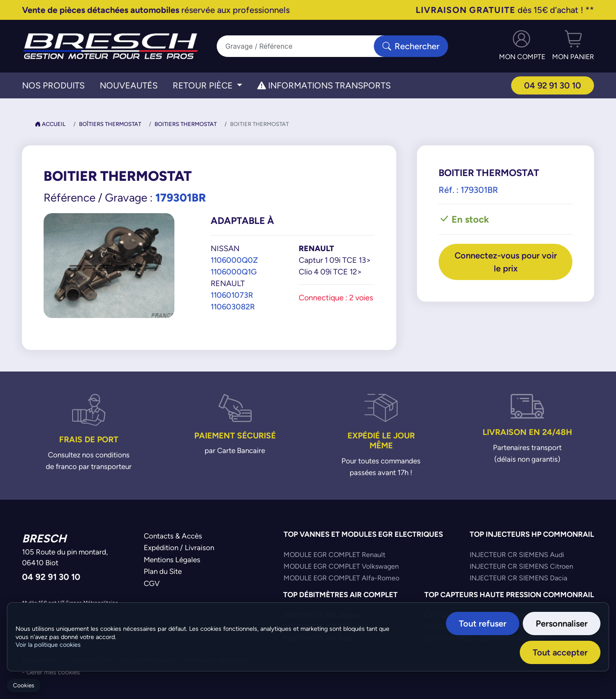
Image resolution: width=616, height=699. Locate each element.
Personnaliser (562, 623)
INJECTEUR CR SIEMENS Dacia (518, 578)
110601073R (232, 295)
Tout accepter (560, 652)
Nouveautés (129, 85)
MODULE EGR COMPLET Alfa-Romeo (341, 578)
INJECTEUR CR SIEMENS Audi (517, 555)
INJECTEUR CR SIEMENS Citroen (521, 566)
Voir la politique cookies (48, 645)
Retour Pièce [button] (204, 85)
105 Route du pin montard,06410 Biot (65, 557)
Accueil (50, 124)
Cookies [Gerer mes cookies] (24, 685)
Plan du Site (163, 571)
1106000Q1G (234, 272)
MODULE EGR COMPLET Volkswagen (341, 566)
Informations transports (324, 85)
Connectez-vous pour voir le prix (506, 262)
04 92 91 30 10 (553, 85)
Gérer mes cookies (53, 672)
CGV (152, 583)
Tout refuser (483, 623)
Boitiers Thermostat (186, 124)
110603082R (233, 307)
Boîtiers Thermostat (110, 124)
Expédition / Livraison (179, 548)
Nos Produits (53, 85)
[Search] (301, 46)
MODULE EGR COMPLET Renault (335, 555)
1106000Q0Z (234, 260)
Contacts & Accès (173, 536)
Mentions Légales (172, 560)
